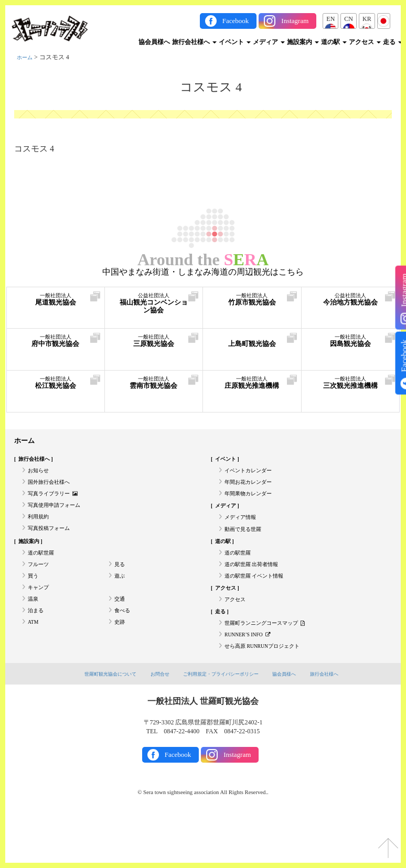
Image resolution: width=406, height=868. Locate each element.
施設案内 (303, 42)
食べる (124, 650)
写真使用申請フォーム (59, 519)
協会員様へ (154, 42)
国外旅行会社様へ (53, 491)
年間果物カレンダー (253, 505)
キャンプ (40, 621)
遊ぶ (121, 606)
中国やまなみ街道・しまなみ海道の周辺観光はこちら (203, 272)
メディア (269, 42)
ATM (34, 664)
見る (121, 592)
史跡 (121, 664)
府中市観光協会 (56, 346)
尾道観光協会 (56, 304)
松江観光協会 (56, 388)
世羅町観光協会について (94, 722)
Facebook (236, 21)
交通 (121, 635)
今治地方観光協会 (351, 310)
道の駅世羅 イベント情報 (260, 606)
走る (393, 42)
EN (330, 19)
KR (367, 19)
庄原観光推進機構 (252, 393)
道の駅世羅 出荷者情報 (257, 592)
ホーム (26, 57)
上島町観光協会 (252, 346)
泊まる (37, 650)
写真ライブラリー (58, 505)
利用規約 (40, 534)
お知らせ (40, 476)
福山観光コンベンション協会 (154, 310)
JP (384, 19)
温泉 (34, 635)
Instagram (295, 21)
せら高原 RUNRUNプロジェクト (270, 693)
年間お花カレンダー (253, 491)
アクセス (365, 42)
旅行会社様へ (194, 42)
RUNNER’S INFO (253, 679)
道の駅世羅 (44, 578)
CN (349, 19)
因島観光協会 (351, 346)
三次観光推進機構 (351, 393)
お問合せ (152, 722)
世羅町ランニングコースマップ (273, 664)
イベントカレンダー (253, 476)
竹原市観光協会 (252, 304)
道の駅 (334, 42)
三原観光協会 (154, 346)
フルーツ (40, 592)
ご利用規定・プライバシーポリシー (223, 722)
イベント (235, 42)
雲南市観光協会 (154, 388)
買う (34, 606)
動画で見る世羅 (247, 549)
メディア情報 (243, 534)
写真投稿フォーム (53, 549)
